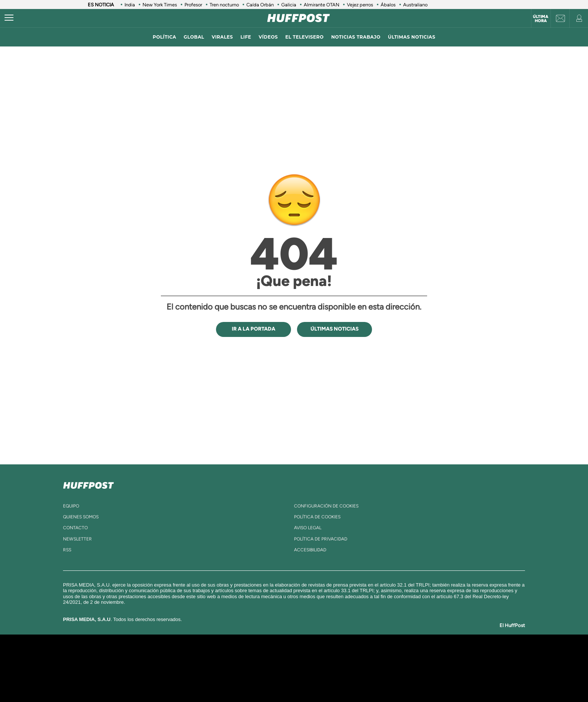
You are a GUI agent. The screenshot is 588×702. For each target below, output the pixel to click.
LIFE (246, 37)
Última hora (541, 19)
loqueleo (374, 679)
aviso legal (308, 528)
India (130, 5)
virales (222, 37)
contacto (75, 528)
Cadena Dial (339, 668)
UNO (260, 668)
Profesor (193, 5)
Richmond (204, 679)
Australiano (415, 5)
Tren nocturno (224, 5)
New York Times (160, 5)
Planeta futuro (394, 668)
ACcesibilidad (310, 550)
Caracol (427, 657)
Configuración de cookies (326, 506)
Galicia (289, 5)
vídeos (268, 37)
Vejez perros (360, 5)
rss (67, 550)
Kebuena (421, 668)
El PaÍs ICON (310, 679)
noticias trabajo (356, 37)
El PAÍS (208, 657)
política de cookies (317, 517)
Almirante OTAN (322, 5)
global (194, 37)
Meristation (410, 679)
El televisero (304, 37)
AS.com (375, 657)
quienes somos (81, 517)
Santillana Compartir (319, 657)
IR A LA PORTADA (253, 329)
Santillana (279, 657)
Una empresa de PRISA (142, 663)
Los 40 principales (244, 657)
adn (400, 657)
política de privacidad (321, 539)
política (164, 37)
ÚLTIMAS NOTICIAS (412, 37)
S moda (341, 679)
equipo (71, 506)
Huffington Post (218, 668)
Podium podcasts (277, 679)
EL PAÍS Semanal (366, 668)
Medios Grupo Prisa (142, 681)
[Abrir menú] (9, 18)
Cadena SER (351, 657)
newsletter (77, 539)
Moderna (241, 679)
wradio (281, 668)
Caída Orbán (260, 5)
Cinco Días (310, 668)
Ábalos (388, 5)
